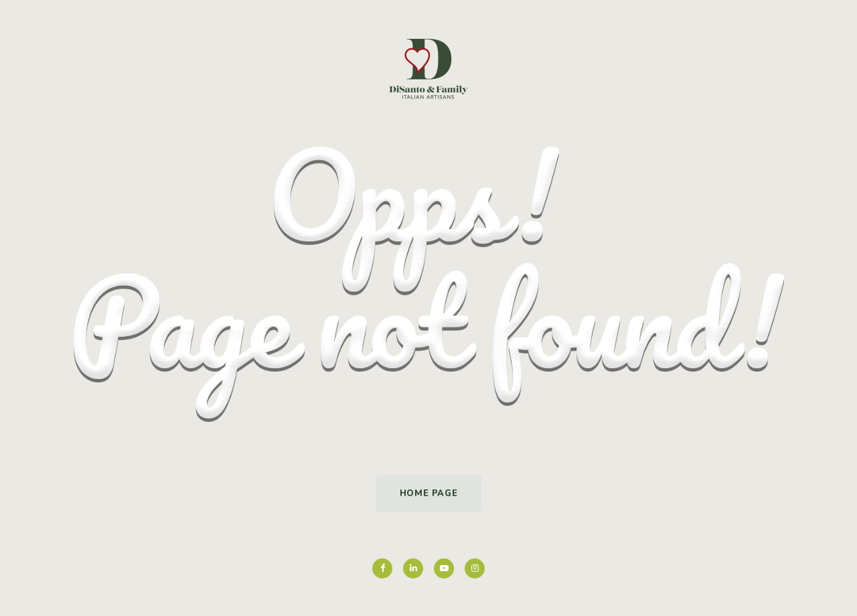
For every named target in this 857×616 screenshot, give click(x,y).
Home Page (429, 493)
